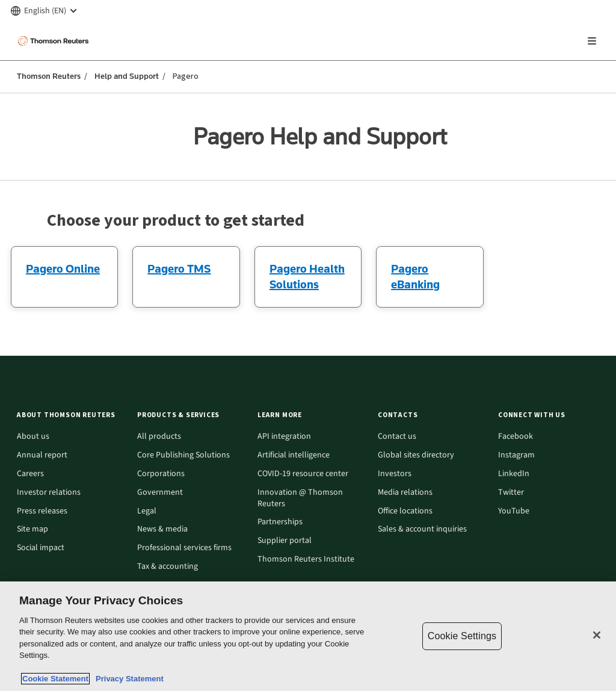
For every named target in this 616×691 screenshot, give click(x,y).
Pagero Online (63, 268)
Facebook (516, 437)
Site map (32, 529)
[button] (70, 415)
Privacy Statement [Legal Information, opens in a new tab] (128, 679)
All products (159, 437)
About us (33, 437)
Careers (30, 474)
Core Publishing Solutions (183, 455)
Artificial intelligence (294, 455)
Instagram (516, 455)
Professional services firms (184, 548)
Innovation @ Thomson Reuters (300, 498)
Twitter (511, 493)
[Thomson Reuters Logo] (55, 41)
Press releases (42, 511)
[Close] (597, 635)
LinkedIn (514, 474)
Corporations (161, 474)
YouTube (514, 511)
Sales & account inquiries (422, 529)
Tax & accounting (168, 567)
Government (160, 493)
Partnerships (280, 522)
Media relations (405, 493)
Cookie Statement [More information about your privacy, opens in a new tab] (55, 679)
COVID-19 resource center (303, 474)
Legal (147, 511)
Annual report (42, 455)
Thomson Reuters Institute (306, 559)
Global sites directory (416, 455)
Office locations (405, 511)
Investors (395, 474)
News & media (162, 529)
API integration (284, 437)
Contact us (397, 437)
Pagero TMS (179, 268)
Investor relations (49, 493)
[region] (308, 636)
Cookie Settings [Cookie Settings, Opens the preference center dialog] (462, 636)
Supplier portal (285, 541)
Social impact (41, 548)
